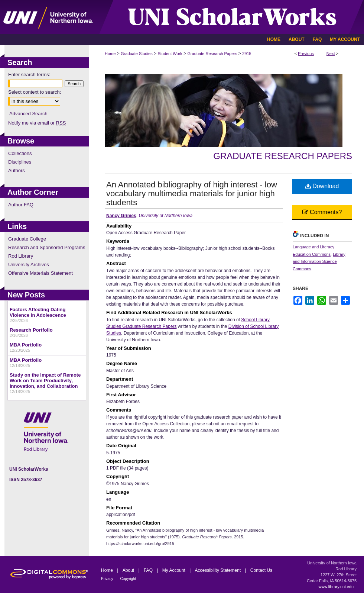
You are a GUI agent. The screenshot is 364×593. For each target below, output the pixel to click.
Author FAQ (21, 205)
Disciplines (20, 162)
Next (331, 54)
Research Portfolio (31, 330)
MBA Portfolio (26, 345)
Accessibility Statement (219, 570)
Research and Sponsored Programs (47, 247)
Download (322, 186)
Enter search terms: (29, 75)
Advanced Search (28, 114)
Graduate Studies (137, 54)
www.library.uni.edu (336, 587)
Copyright (128, 579)
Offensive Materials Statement (40, 273)
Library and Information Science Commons (319, 262)
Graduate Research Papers (212, 54)
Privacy (108, 579)
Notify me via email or (37, 123)
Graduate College (27, 239)
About (129, 570)
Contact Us (261, 570)
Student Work (170, 54)
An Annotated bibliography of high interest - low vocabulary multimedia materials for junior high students (192, 194)
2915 (247, 54)
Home (110, 54)
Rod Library (21, 256)
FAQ (149, 570)
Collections (20, 153)
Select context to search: (35, 92)
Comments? (322, 212)
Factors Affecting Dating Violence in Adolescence (38, 312)
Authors (17, 170)
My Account (174, 570)
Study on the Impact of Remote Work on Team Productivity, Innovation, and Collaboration (45, 381)
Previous (306, 54)
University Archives (29, 265)
